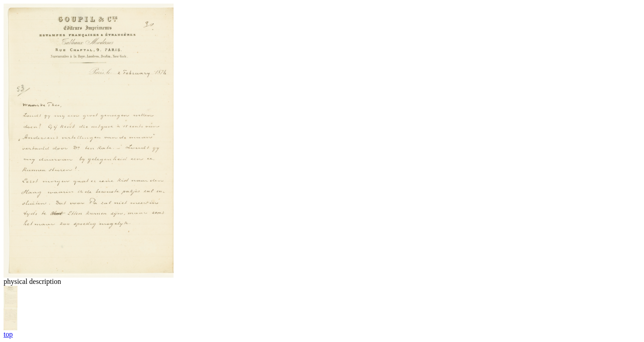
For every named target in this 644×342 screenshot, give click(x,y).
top (8, 334)
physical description (32, 281)
